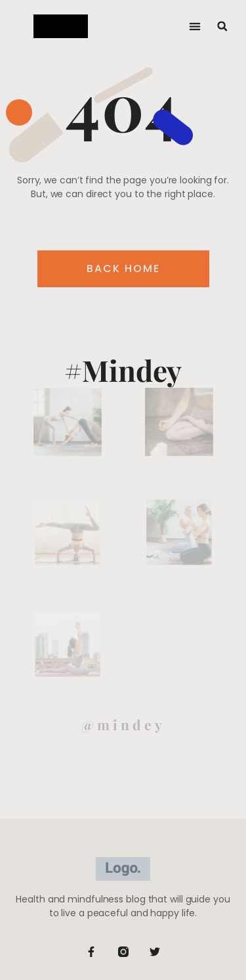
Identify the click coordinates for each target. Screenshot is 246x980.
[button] (195, 27)
